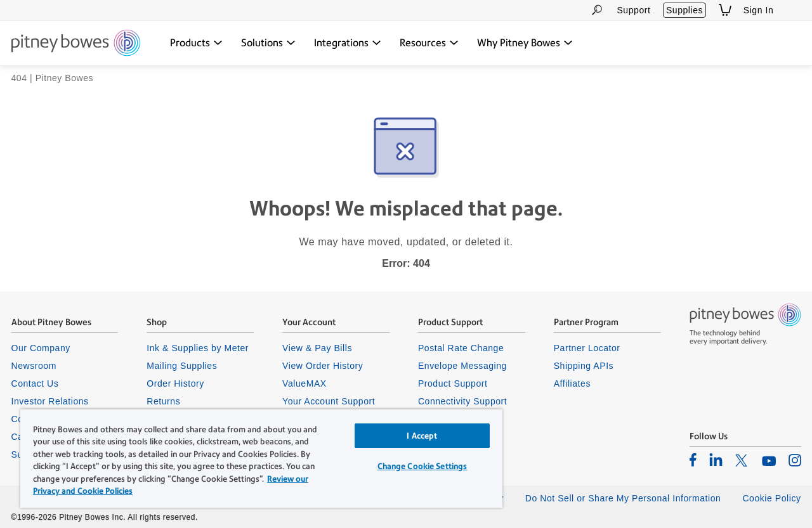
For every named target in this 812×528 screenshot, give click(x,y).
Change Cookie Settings (422, 466)
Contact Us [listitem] (35, 383)
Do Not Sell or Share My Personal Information (623, 498)
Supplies (684, 10)
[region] (261, 458)
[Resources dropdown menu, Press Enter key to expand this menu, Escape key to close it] (429, 43)
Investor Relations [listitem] (50, 401)
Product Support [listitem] (453, 383)
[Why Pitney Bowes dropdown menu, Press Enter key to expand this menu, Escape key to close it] (525, 43)
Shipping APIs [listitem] (584, 366)
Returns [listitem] (163, 401)
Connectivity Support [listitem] (462, 401)
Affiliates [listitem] (572, 383)
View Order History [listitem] (323, 366)
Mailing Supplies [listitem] (182, 366)
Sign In (759, 10)
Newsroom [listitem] (34, 366)
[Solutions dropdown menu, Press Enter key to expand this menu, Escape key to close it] (268, 43)
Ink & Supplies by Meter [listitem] (198, 348)
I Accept (422, 436)
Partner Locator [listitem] (587, 348)
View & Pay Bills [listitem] (317, 348)
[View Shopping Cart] (725, 10)
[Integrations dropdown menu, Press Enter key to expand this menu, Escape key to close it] (348, 43)
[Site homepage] (76, 44)
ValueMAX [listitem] (304, 383)
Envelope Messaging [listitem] (462, 366)
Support (633, 10)
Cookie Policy (771, 498)
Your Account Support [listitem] (329, 401)
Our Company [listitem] (41, 348)
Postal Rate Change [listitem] (461, 348)
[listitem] (693, 460)
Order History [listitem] (175, 383)
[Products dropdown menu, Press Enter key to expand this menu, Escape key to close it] (196, 43)
